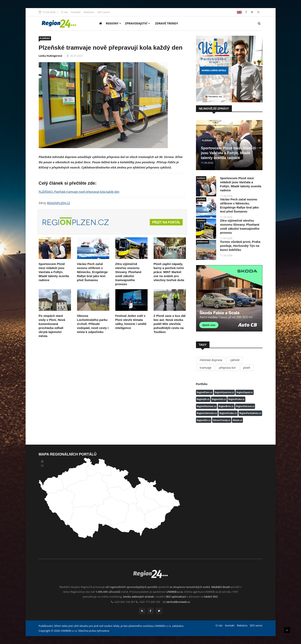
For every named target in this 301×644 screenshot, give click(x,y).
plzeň (247, 368)
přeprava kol (227, 368)
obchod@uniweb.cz (178, 602)
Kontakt (76, 12)
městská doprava (211, 360)
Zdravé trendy (167, 23)
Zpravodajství (137, 23)
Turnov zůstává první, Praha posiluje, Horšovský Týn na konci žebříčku (240, 246)
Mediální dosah (221, 587)
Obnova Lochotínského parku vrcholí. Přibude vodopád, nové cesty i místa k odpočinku (93, 324)
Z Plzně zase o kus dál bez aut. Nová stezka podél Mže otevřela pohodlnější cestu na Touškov (170, 324)
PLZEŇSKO (45, 38)
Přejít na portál (166, 222)
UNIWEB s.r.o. (175, 592)
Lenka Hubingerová (51, 56)
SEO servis (104, 12)
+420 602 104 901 (124, 602)
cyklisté (235, 360)
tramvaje (206, 368)
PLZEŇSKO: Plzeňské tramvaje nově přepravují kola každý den (79, 192)
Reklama (89, 12)
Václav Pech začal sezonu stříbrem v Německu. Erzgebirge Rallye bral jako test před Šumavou (92, 272)
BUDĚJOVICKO (203, 242)
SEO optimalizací (176, 597)
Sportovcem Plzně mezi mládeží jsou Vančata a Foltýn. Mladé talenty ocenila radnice (54, 272)
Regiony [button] (114, 23)
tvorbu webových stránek (138, 597)
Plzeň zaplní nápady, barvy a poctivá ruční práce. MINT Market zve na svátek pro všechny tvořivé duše (169, 272)
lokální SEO (211, 597)
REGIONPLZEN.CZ (59, 203)
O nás (64, 12)
